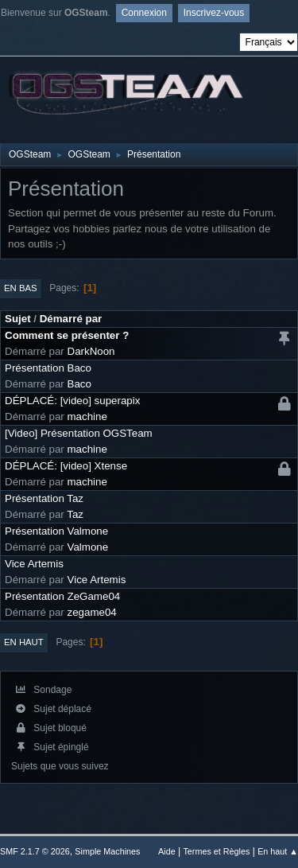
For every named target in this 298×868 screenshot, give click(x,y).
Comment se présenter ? (67, 335)
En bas (21, 288)
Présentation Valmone (56, 531)
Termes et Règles (216, 851)
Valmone (88, 547)
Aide (167, 851)
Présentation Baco (48, 368)
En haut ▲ (278, 851)
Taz (75, 514)
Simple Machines (107, 851)
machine (87, 416)
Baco (79, 384)
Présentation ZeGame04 (62, 596)
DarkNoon (91, 351)
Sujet (18, 319)
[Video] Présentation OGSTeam (79, 433)
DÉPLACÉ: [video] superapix (72, 401)
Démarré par (71, 319)
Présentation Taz (44, 498)
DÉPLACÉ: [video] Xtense (66, 466)
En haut (24, 642)
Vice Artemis (34, 564)
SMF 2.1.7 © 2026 (35, 851)
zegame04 (92, 612)
